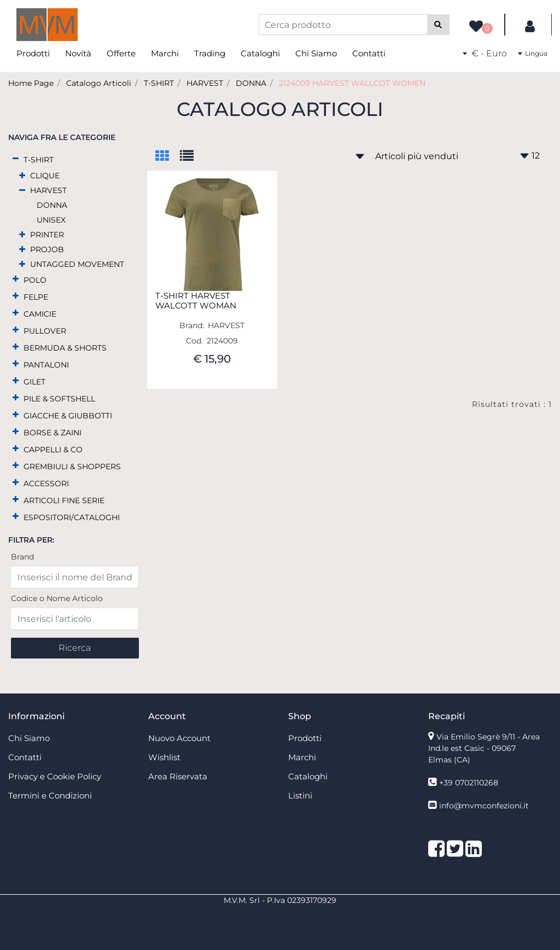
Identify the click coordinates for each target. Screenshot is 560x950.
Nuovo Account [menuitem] (179, 738)
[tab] (168, 157)
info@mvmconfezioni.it (484, 806)
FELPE (36, 297)
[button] (438, 25)
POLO (35, 280)
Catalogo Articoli (99, 83)
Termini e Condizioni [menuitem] (50, 795)
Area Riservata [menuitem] (178, 776)
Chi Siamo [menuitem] (316, 53)
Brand (22, 557)
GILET (34, 382)
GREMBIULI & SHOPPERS (72, 467)
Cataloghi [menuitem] (260, 53)
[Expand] (22, 176)
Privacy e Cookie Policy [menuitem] (55, 776)
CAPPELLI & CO (53, 450)
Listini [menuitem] (300, 795)
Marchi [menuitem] (165, 53)
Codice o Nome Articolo (57, 598)
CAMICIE (40, 314)
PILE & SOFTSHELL (59, 399)
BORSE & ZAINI (52, 433)
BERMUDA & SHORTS (65, 348)
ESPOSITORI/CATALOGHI (72, 517)
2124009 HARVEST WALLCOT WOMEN (352, 83)
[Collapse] (16, 159)
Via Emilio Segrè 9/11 (484, 748)
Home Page (31, 83)
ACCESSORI (46, 483)
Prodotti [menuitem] (33, 53)
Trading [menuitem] (210, 53)
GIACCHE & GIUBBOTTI (68, 416)
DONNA (251, 83)
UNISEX (51, 220)
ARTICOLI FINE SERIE (64, 500)
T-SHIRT (159, 83)
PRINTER (47, 235)
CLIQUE (45, 176)
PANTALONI (46, 365)
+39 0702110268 (469, 783)
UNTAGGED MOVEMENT (77, 264)
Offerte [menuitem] (121, 53)
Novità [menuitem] (78, 53)
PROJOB (47, 249)
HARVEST (205, 83)
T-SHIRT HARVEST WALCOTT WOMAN (196, 301)
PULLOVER (45, 331)
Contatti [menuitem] (369, 53)
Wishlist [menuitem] (164, 757)
